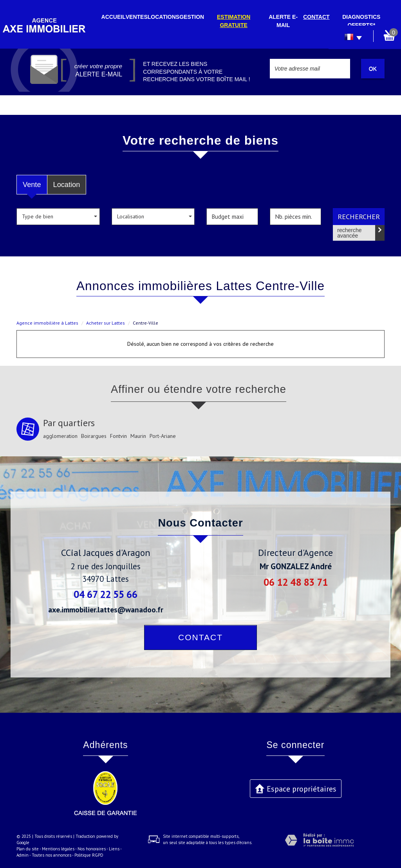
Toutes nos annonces (51, 855)
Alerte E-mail (283, 21)
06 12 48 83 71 (296, 582)
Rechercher (359, 216)
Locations (163, 17)
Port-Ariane (163, 436)
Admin (23, 855)
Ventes (137, 17)
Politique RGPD (89, 855)
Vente (32, 185)
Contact (316, 17)
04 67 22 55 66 (106, 594)
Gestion (192, 17)
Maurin (138, 436)
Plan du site (28, 849)
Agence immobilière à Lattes (47, 323)
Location (67, 185)
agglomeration (60, 436)
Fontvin (118, 436)
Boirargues (94, 436)
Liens (114, 849)
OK (373, 69)
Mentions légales (58, 849)
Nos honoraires (92, 849)
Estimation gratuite (234, 21)
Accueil (114, 17)
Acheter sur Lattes (106, 323)
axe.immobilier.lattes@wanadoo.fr (106, 609)
